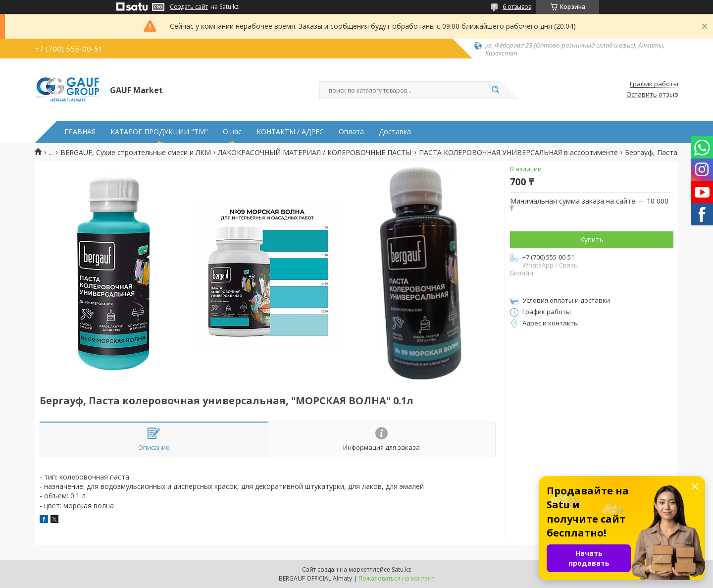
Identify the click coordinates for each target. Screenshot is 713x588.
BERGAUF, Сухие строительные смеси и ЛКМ (136, 153)
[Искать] (495, 90)
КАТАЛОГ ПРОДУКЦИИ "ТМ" (159, 132)
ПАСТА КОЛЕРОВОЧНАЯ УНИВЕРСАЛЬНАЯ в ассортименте (518, 153)
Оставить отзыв (652, 95)
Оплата (351, 132)
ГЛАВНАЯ (80, 132)
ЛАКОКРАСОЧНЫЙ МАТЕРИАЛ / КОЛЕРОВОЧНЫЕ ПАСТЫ (315, 153)
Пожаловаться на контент (396, 578)
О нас (232, 132)
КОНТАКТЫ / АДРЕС (290, 132)
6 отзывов (517, 7)
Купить (592, 240)
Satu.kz (401, 569)
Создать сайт (189, 7)
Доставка (395, 132)
